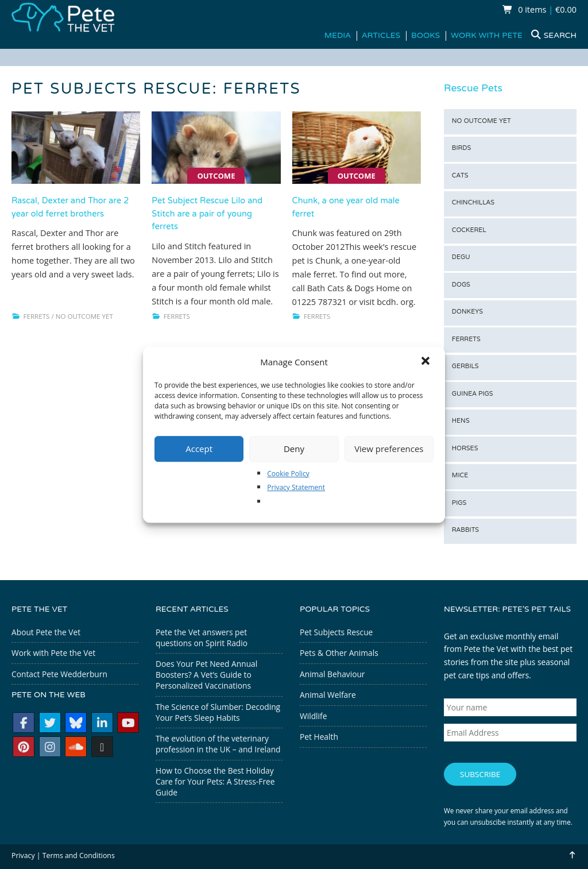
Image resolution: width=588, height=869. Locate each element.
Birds (462, 148)
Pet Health (319, 737)
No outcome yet (84, 316)
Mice (460, 476)
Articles (381, 36)
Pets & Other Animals (339, 653)
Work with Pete (487, 36)
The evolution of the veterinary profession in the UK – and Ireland (218, 744)
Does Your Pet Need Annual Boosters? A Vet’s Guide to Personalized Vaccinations (206, 675)
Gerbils (465, 367)
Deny (294, 449)
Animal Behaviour (332, 674)
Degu (461, 258)
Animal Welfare (328, 695)
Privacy (23, 851)
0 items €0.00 (539, 9)
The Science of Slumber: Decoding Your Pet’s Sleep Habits (218, 712)
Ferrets (37, 316)
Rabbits (465, 530)
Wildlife (313, 716)
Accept (199, 449)
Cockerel (469, 231)
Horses (465, 449)
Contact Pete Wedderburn (59, 674)
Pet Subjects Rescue (336, 632)
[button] (427, 362)
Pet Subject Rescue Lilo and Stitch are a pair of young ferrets (207, 214)
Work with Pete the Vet (53, 653)
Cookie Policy (288, 474)
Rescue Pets (473, 89)
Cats (460, 176)
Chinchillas (473, 203)
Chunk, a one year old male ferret (346, 208)
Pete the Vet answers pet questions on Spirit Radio (202, 638)
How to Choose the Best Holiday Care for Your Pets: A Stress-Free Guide (215, 781)
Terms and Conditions (79, 851)
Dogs (461, 285)
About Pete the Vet (46, 632)
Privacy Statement (296, 487)
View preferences (389, 449)
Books (425, 36)
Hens (461, 421)
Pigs (459, 503)
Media (338, 36)
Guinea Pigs (473, 394)
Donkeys (467, 312)
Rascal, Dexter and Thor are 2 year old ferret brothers (70, 208)
